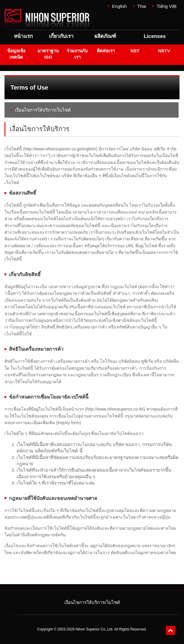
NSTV (164, 51)
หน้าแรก (23, 36)
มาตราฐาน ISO (48, 54)
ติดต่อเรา (106, 51)
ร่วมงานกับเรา (77, 54)
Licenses (155, 36)
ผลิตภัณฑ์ (105, 36)
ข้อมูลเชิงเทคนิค (16, 54)
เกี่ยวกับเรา (61, 36)
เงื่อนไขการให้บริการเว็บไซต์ (43, 110)
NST (135, 51)
